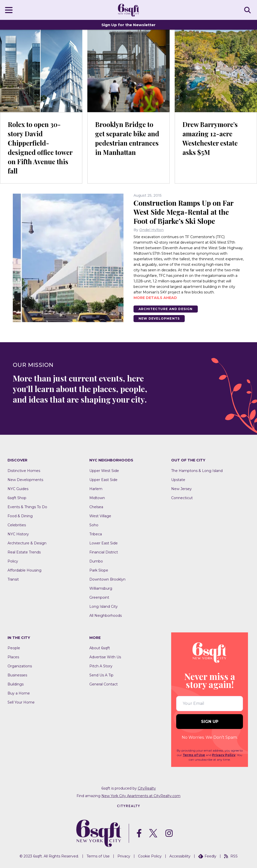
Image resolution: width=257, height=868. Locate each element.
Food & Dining (20, 516)
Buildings (16, 684)
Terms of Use (194, 755)
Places (13, 657)
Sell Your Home (21, 702)
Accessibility (180, 856)
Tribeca (96, 534)
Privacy (124, 856)
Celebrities (17, 525)
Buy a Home (19, 693)
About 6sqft (100, 648)
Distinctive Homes (24, 471)
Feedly (207, 856)
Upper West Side (104, 471)
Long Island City (104, 606)
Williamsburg (101, 588)
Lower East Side (104, 543)
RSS (231, 856)
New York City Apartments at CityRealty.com (141, 796)
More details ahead (155, 298)
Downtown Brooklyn (107, 579)
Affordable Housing (24, 570)
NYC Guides (18, 489)
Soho (94, 525)
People (14, 648)
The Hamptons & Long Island (197, 471)
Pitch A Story (101, 666)
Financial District (104, 552)
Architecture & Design (27, 543)
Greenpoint (99, 597)
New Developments (159, 318)
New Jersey (181, 489)
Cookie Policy (150, 856)
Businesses (17, 675)
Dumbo (96, 561)
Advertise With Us (105, 657)
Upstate (178, 480)
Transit (13, 579)
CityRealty (147, 788)
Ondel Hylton (151, 230)
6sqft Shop (17, 498)
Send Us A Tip (101, 675)
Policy (13, 561)
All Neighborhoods (106, 616)
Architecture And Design (166, 309)
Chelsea (96, 507)
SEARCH (248, 10)
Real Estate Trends (24, 552)
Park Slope (99, 570)
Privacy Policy (224, 755)
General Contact (104, 684)
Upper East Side (103, 480)
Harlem (96, 489)
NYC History (18, 534)
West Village (100, 516)
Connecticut (182, 498)
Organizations (20, 666)
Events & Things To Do (27, 507)
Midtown (97, 498)
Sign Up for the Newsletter (128, 25)
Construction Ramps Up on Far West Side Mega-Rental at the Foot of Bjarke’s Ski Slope (183, 212)
